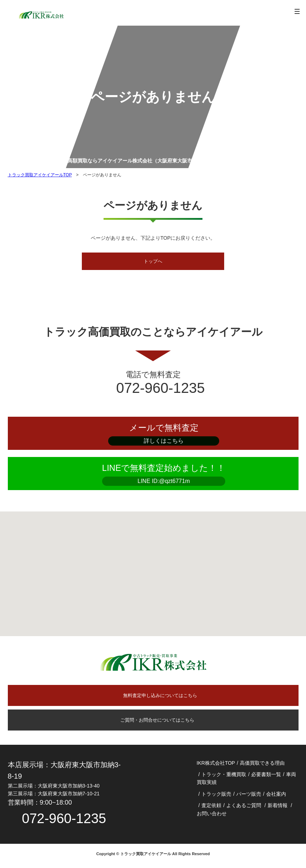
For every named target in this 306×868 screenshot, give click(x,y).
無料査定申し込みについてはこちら (160, 697)
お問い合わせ (212, 817)
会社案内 (276, 797)
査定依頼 (211, 809)
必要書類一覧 (266, 778)
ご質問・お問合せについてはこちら (153, 723)
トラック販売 (216, 797)
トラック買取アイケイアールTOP (40, 175)
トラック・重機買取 (224, 778)
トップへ (153, 262)
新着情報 (278, 809)
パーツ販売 (249, 797)
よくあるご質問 (244, 809)
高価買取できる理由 (262, 766)
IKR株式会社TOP (216, 766)
